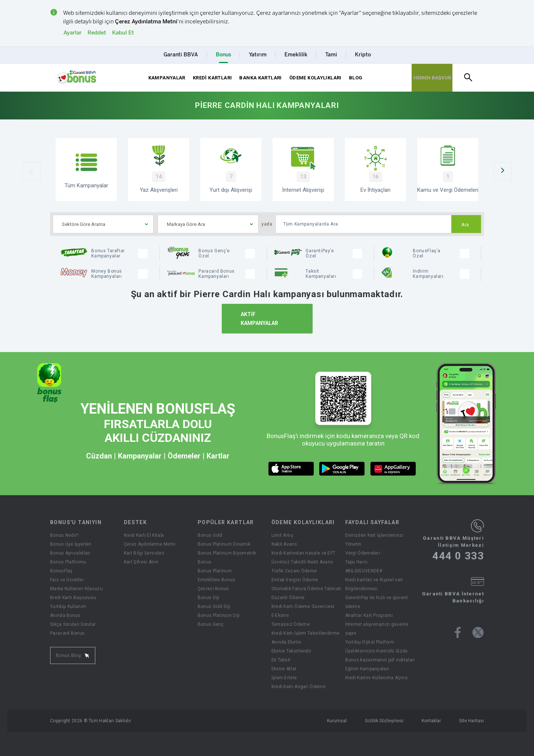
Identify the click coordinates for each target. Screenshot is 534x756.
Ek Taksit (281, 660)
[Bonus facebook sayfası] (458, 632)
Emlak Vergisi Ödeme (295, 580)
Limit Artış (282, 535)
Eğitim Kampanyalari (367, 669)
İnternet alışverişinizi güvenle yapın (377, 629)
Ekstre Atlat (284, 669)
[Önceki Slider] (32, 171)
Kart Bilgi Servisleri (144, 553)
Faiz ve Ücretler (67, 580)
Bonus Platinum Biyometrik (227, 553)
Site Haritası (472, 721)
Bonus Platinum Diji (219, 615)
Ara (465, 225)
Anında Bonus (65, 615)
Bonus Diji (209, 598)
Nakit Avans (284, 544)
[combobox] (103, 224)
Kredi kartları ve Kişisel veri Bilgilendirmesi (374, 584)
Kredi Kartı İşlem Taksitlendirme (306, 633)
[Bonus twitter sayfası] (478, 632)
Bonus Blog (73, 655)
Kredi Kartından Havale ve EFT (304, 553)
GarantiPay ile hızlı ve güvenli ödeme (377, 602)
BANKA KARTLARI (260, 78)
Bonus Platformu (68, 562)
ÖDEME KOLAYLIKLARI (315, 78)
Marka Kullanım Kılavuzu (76, 589)
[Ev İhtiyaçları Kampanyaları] (375, 170)
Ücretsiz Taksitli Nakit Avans (302, 562)
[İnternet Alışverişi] (303, 170)
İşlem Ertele (284, 678)
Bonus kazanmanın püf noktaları (380, 660)
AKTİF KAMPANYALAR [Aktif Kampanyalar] (259, 319)
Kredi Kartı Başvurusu (73, 598)
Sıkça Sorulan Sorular (73, 624)
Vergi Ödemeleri (363, 553)
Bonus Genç (211, 624)
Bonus (205, 562)
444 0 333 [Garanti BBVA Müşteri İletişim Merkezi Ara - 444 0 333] (458, 556)
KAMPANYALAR (167, 78)
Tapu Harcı (357, 562)
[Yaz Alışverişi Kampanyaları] (159, 170)
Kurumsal (337, 721)
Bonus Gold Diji (214, 607)
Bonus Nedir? (64, 535)
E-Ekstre (280, 615)
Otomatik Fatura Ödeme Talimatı (306, 589)
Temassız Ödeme (291, 624)
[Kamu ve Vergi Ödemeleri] (448, 170)
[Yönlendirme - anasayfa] (76, 77)
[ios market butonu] (291, 469)
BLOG (356, 78)
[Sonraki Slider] (502, 171)
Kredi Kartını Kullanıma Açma (376, 678)
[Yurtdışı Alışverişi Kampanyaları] (231, 170)
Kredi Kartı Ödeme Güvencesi (303, 607)
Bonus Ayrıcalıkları (70, 553)
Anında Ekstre (286, 642)
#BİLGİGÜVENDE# (364, 571)
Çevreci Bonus (213, 589)
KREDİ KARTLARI (212, 78)
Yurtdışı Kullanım (68, 607)
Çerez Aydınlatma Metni (150, 544)
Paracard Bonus (67, 633)
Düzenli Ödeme (288, 598)
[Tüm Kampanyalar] (86, 170)
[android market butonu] (342, 469)
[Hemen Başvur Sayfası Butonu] (432, 78)
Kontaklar (431, 721)
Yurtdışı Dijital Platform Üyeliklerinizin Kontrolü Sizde (377, 647)
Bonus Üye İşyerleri (71, 544)
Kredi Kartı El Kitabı (144, 535)
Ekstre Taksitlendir (291, 651)
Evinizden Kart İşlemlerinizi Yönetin (374, 540)
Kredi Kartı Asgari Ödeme (299, 687)
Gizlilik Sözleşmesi (384, 721)
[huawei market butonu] (393, 469)
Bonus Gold (210, 535)
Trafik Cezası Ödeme (294, 571)
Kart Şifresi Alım (141, 562)
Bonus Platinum (215, 571)
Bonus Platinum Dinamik (224, 544)
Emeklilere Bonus (217, 580)
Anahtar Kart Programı (369, 615)
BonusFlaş (61, 571)
